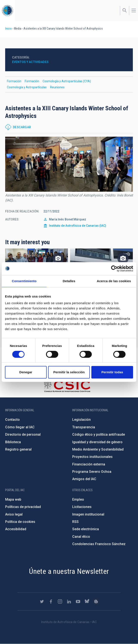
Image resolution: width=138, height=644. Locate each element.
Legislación (81, 420)
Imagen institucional (88, 514)
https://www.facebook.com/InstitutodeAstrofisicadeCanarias (51, 601)
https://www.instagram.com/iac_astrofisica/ (60, 601)
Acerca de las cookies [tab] (114, 281)
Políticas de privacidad (23, 507)
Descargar (22, 127)
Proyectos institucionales (92, 457)
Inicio (8, 28)
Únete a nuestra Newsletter (69, 571)
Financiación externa (89, 464)
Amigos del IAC (84, 479)
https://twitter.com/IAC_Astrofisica (42, 601)
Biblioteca (13, 442)
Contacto (12, 420)
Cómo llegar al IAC (20, 427)
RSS (75, 522)
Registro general (18, 449)
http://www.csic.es (67, 386)
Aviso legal (14, 514)
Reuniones (57, 87)
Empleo (78, 499)
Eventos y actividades (30, 62)
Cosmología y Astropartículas (27, 87)
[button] (69, 164)
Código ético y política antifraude (99, 434)
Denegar (26, 372)
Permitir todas (112, 372)
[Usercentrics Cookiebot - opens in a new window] (114, 269)
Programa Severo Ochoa (92, 472)
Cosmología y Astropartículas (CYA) (67, 81)
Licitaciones (82, 507)
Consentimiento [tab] (24, 281)
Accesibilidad (16, 529)
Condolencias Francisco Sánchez (99, 544)
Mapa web (13, 499)
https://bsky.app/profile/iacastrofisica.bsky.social (87, 601)
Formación (14, 81)
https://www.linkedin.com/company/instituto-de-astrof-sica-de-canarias (69, 601)
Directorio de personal (23, 434)
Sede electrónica (86, 529)
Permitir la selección (69, 372)
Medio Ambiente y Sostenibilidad (98, 449)
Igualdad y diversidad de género (97, 442)
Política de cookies (20, 522)
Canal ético (81, 537)
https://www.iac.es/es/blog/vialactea (96, 601)
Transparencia (84, 427)
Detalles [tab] (69, 281)
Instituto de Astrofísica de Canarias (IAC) (78, 226)
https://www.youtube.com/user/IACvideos (78, 601)
